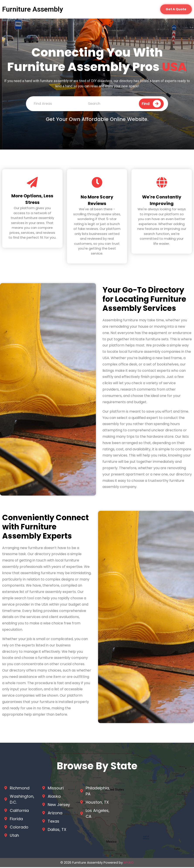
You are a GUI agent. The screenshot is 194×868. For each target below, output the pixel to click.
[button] (175, 10)
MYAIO (129, 863)
